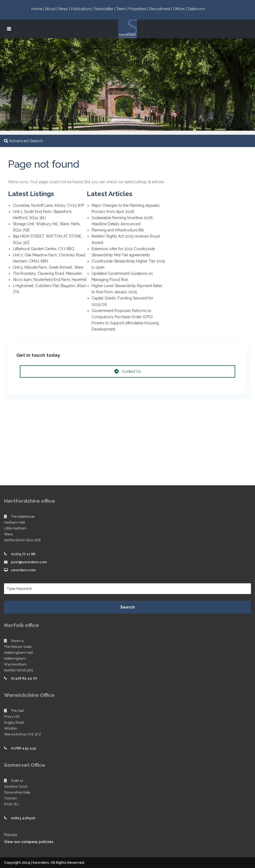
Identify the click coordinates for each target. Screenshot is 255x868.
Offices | (180, 9)
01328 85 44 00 (24, 678)
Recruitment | (161, 9)
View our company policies (29, 842)
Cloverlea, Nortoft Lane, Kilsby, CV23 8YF (49, 205)
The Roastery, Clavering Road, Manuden (47, 273)
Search (127, 607)
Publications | (83, 9)
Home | (38, 9)
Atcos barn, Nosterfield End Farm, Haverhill (50, 280)
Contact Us (128, 371)
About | (52, 9)
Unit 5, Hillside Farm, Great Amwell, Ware (48, 267)
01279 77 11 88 (23, 554)
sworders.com (23, 570)
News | (65, 9)
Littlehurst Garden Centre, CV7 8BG (44, 249)
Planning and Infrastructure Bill (118, 230)
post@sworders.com (29, 562)
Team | (122, 9)
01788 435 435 (24, 748)
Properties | (139, 9)
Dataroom (196, 9)
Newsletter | (106, 9)
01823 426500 (23, 818)
